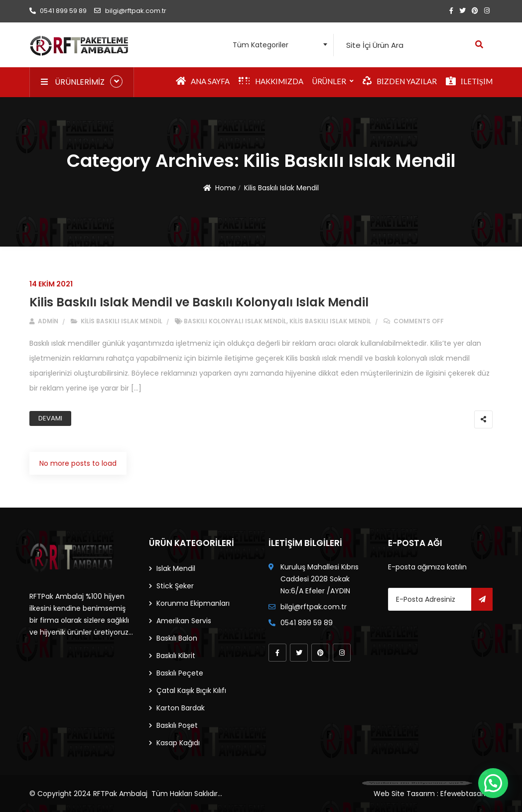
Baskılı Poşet (177, 725)
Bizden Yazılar (400, 81)
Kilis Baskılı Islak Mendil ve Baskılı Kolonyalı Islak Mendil (199, 302)
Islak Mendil (176, 568)
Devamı (50, 418)
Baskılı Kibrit (176, 656)
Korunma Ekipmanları (193, 603)
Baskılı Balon (177, 638)
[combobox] (277, 45)
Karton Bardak (181, 708)
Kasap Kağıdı (178, 743)
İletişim (469, 81)
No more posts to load (78, 463)
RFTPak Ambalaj (120, 794)
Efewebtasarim (466, 794)
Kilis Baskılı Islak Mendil (281, 188)
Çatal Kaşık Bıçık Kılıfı (191, 690)
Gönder (482, 599)
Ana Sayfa (203, 81)
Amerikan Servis (184, 621)
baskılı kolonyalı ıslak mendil (235, 321)
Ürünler (329, 81)
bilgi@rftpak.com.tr (130, 11)
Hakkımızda (271, 81)
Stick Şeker (175, 586)
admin (44, 321)
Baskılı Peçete (180, 673)
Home (226, 188)
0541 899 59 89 (58, 11)
